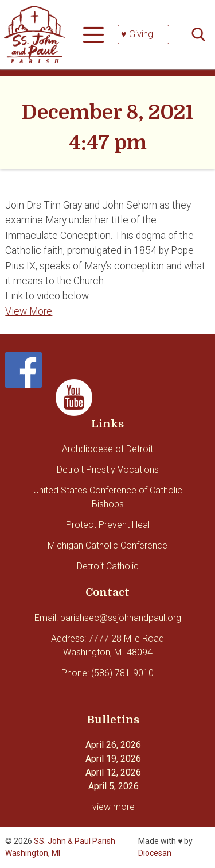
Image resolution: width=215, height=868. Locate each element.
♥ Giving (137, 34)
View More (29, 311)
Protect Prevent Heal (108, 525)
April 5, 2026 (114, 786)
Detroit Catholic (108, 566)
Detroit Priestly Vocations (108, 470)
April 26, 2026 (113, 745)
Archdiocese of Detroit (107, 449)
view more (114, 807)
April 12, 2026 (113, 772)
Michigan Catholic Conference (107, 545)
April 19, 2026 (113, 759)
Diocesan (155, 853)
